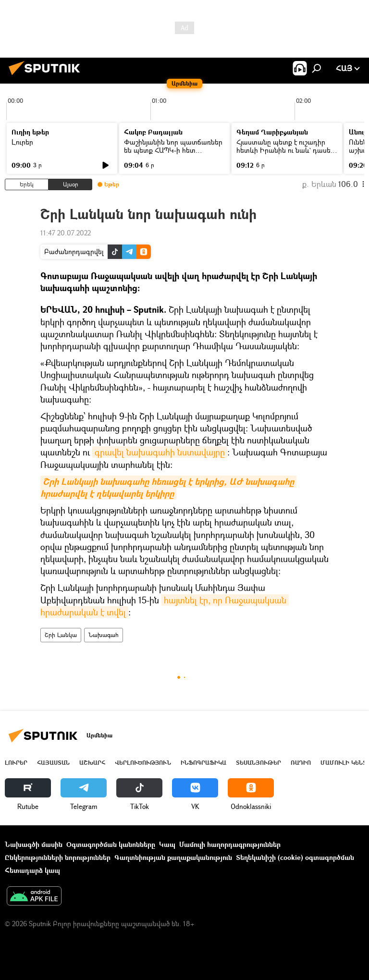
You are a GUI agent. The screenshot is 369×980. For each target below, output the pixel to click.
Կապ (167, 844)
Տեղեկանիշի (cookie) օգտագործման (295, 857)
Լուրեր (22, 142)
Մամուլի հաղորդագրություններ (230, 844)
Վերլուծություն (143, 763)
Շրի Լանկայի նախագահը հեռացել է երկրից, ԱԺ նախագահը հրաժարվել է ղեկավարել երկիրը (168, 488)
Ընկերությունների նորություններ (58, 857)
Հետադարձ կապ (32, 870)
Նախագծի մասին (34, 844)
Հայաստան (53, 763)
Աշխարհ (92, 763)
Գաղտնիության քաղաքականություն (173, 857)
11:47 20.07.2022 (66, 233)
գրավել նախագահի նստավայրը (160, 452)
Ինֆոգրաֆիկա (203, 763)
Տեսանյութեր (258, 763)
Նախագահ (104, 635)
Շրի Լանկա (61, 635)
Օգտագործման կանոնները (111, 844)
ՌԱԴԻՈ (301, 763)
